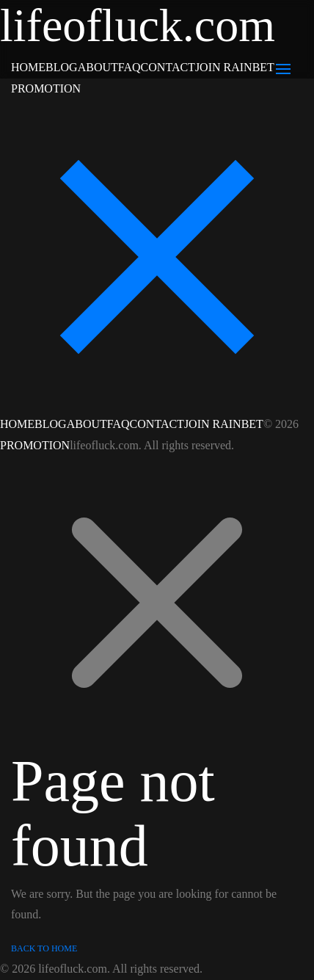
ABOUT (98, 67)
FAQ (129, 67)
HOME (28, 67)
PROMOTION (46, 88)
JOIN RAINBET (235, 67)
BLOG (62, 67)
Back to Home (44, 948)
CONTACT (168, 67)
